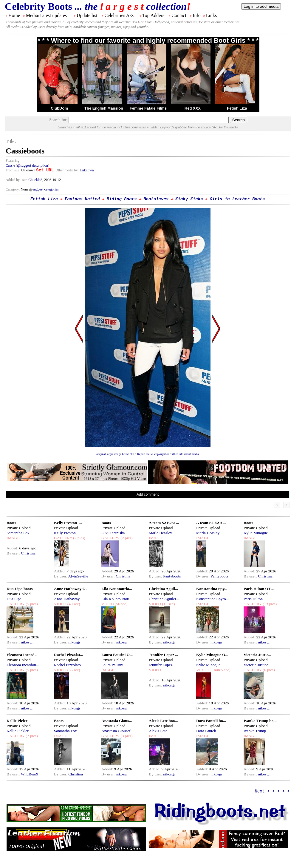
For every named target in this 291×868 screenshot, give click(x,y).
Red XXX (193, 108)
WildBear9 (30, 774)
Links (211, 15)
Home (14, 15)
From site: (13, 170)
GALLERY (63, 538)
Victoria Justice (256, 665)
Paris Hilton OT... (259, 589)
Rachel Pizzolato (67, 665)
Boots (11, 523)
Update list (87, 15)
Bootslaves (156, 199)
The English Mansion (104, 108)
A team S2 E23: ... (164, 523)
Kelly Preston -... (68, 523)
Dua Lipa (14, 599)
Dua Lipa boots (20, 589)
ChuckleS (35, 180)
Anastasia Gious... (117, 721)
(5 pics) (31, 604)
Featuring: (13, 161)
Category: (13, 189)
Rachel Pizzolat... (69, 655)
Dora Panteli (206, 731)
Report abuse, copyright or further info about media (168, 454)
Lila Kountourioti (115, 599)
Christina (28, 553)
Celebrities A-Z (119, 15)
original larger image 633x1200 (115, 454)
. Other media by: (67, 170)
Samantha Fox (18, 533)
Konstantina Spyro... (213, 599)
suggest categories (46, 189)
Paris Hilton (253, 599)
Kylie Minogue (256, 533)
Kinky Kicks (189, 199)
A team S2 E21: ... (211, 523)
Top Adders (153, 15)
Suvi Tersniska (113, 533)
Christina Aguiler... (164, 599)
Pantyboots (172, 576)
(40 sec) (73, 604)
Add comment (148, 494)
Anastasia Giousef (116, 731)
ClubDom (59, 108)
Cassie (10, 165)
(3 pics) (126, 736)
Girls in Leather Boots (237, 199)
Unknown (87, 170)
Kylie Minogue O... (212, 655)
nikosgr (27, 642)
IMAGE (13, 538)
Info (197, 15)
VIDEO (60, 604)
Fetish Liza (237, 108)
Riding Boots (122, 199)
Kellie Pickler (18, 731)
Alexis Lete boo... (163, 721)
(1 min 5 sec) (219, 670)
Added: (13, 548)
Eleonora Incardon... (23, 665)
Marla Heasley (160, 533)
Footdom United (82, 199)
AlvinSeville (78, 576)
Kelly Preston (65, 533)
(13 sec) (168, 604)
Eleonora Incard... (22, 655)
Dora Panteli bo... (211, 721)
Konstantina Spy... (212, 589)
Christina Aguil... (163, 589)
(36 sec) (73, 670)
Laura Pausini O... (117, 655)
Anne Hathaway (67, 599)
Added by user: (17, 180)
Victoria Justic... (257, 655)
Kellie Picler (17, 721)
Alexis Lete (158, 731)
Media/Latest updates (46, 15)
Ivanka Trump (255, 731)
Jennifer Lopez (161, 665)
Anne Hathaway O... (71, 589)
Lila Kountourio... (117, 589)
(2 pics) (79, 538)
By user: (14, 553)
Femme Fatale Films (148, 108)
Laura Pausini (112, 665)
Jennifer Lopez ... (164, 655)
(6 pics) (268, 670)
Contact (179, 15)
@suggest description (32, 165)
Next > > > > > (272, 791)
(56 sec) (120, 604)
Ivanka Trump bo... (260, 721)
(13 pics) (269, 604)
